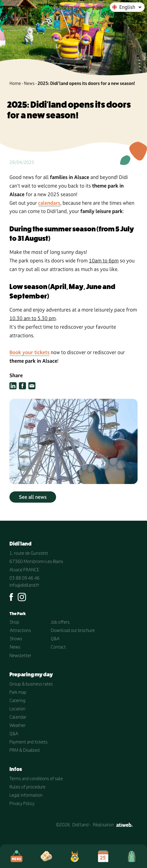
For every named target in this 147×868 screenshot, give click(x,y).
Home (15, 83)
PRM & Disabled (24, 750)
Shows (16, 639)
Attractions (20, 630)
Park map (18, 692)
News (29, 83)
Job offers (60, 622)
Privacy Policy (22, 803)
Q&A (55, 639)
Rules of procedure (27, 787)
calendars (49, 203)
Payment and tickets (28, 742)
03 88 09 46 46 (24, 578)
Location (17, 709)
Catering (17, 700)
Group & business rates (31, 684)
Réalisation (113, 825)
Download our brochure (73, 630)
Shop (14, 622)
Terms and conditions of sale (36, 779)
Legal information (26, 795)
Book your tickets (30, 352)
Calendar (18, 717)
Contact (58, 647)
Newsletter (20, 655)
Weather (18, 725)
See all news (33, 497)
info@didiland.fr (24, 585)
